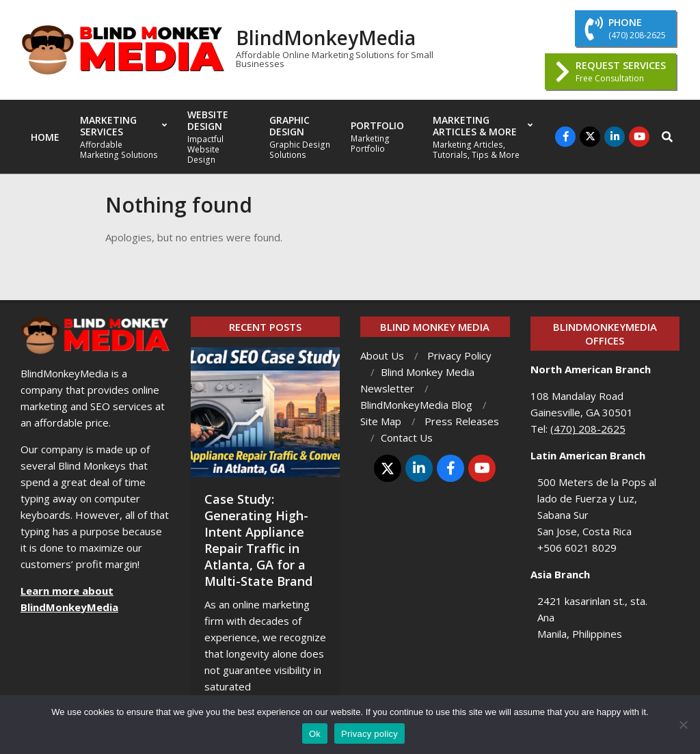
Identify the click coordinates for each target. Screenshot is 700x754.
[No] (683, 725)
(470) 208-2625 (588, 429)
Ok (315, 734)
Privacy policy (369, 734)
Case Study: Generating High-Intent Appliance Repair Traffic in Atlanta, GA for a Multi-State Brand (258, 540)
